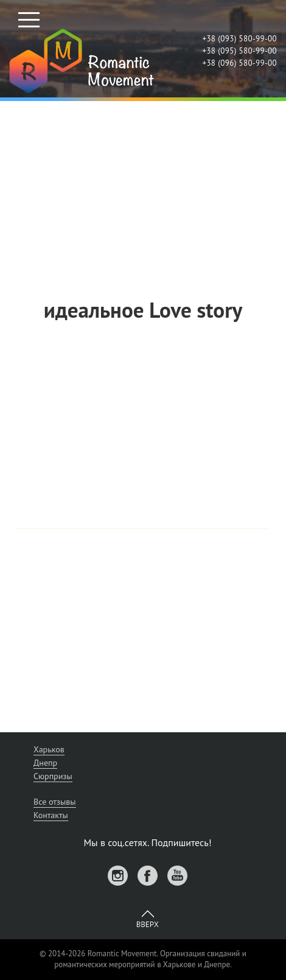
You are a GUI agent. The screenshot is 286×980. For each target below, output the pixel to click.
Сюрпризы (53, 776)
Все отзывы (55, 802)
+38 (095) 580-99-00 (239, 51)
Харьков (49, 749)
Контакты (51, 815)
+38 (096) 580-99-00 (239, 63)
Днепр (45, 763)
